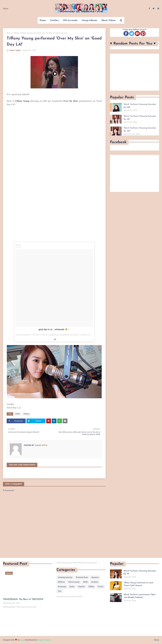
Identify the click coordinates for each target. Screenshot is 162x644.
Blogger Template (44, 640)
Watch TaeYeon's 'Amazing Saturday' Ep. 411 (140, 572)
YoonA (100, 587)
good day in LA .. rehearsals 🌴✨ (54, 329)
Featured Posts (82, 577)
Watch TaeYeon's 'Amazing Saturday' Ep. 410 (140, 118)
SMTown (61, 582)
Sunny (72, 587)
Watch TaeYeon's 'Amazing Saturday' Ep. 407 (140, 129)
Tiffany (16, 33)
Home (6, 9)
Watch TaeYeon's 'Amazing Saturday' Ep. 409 (140, 106)
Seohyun (95, 582)
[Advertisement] (135, 72)
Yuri (60, 591)
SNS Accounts (74, 582)
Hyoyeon (95, 577)
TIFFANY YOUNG (40, 335)
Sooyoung (62, 587)
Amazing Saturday (65, 577)
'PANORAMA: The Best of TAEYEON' (23, 599)
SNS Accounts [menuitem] (70, 20)
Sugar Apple (15, 50)
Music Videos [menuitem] (109, 20)
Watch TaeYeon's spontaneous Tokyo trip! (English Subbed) (139, 596)
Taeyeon (81, 587)
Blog (22, 640)
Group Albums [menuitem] (90, 20)
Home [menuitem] (43, 20)
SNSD (18, 414)
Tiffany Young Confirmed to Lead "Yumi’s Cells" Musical (138, 584)
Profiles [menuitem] (54, 20)
